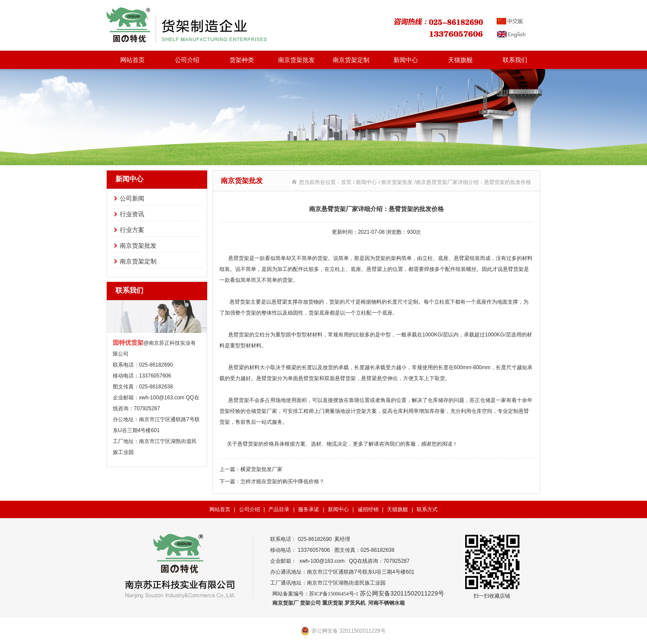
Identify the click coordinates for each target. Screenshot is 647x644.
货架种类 (242, 60)
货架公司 (310, 603)
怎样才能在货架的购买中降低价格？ (282, 481)
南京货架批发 (296, 60)
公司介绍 (187, 60)
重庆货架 (333, 603)
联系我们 (515, 60)
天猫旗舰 (460, 60)
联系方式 (427, 509)
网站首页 (132, 60)
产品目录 (279, 509)
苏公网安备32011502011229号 (402, 593)
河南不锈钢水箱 (386, 603)
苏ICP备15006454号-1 (334, 594)
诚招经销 (368, 509)
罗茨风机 (355, 603)
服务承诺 (309, 509)
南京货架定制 (351, 60)
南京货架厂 (285, 603)
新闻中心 (406, 60)
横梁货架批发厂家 (261, 469)
